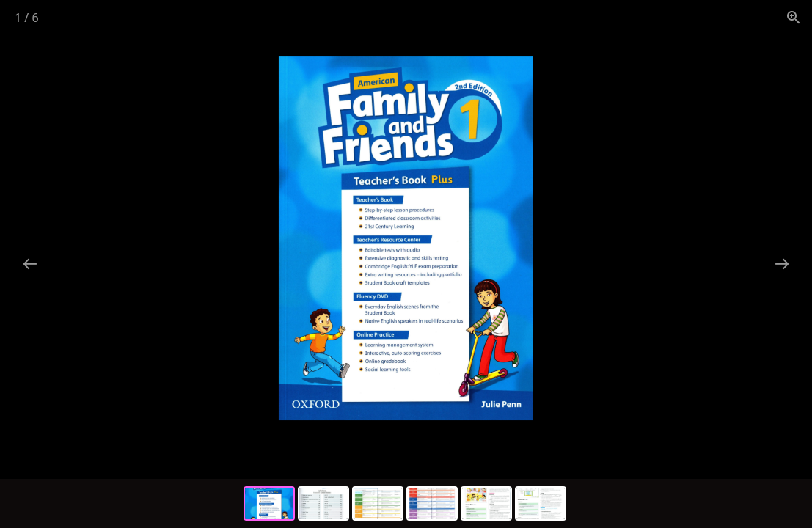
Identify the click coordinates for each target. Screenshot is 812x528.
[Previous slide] (30, 264)
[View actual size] (794, 17)
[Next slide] (782, 264)
